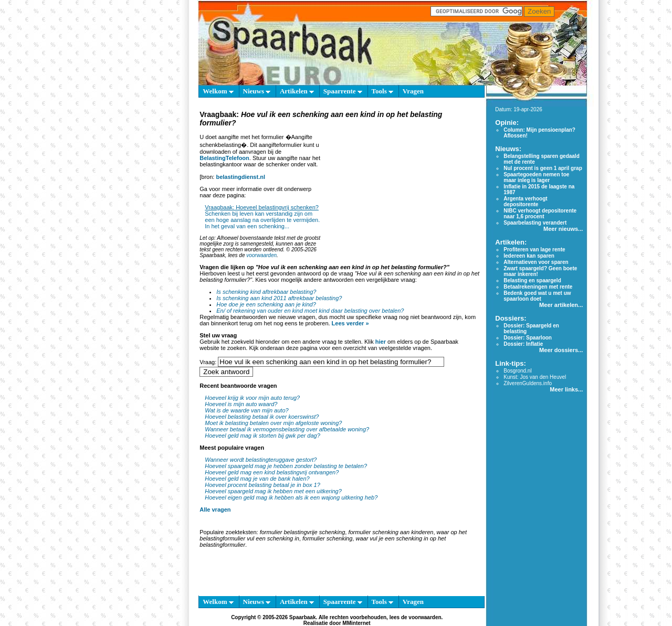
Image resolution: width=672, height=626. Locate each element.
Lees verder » (350, 323)
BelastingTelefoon (224, 158)
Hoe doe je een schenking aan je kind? (266, 304)
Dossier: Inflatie (523, 344)
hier (381, 342)
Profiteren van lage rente (534, 250)
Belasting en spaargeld (532, 280)
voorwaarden (261, 255)
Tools (382, 91)
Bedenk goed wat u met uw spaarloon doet (537, 296)
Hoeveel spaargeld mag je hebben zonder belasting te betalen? (286, 466)
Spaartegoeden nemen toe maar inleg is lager (536, 177)
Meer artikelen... (561, 305)
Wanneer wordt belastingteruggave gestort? (261, 460)
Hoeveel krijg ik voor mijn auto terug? (252, 398)
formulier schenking (327, 538)
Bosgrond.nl (517, 371)
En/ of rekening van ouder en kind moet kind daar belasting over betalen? (310, 311)
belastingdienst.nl (240, 177)
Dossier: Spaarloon (528, 338)
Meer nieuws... (563, 229)
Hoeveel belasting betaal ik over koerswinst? (262, 417)
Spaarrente (343, 91)
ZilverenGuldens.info (528, 383)
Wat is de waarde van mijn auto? (246, 410)
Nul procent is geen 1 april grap (543, 168)
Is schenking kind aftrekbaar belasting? (266, 292)
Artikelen (297, 91)
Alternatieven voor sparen (536, 262)
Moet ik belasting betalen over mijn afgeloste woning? (273, 423)
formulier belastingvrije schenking (303, 532)
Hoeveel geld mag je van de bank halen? (257, 479)
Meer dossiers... (561, 350)
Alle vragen (215, 510)
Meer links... (566, 389)
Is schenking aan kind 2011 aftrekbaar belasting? (279, 298)
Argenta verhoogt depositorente (525, 201)
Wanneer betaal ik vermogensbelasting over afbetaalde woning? (287, 429)
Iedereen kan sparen (529, 256)
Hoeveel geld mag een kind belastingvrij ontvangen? (272, 472)
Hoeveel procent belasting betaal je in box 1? (262, 485)
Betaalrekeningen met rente (538, 287)
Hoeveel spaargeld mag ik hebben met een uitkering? (273, 491)
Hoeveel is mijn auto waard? (241, 404)
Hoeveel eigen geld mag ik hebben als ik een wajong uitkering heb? (291, 497)
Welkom (218, 91)
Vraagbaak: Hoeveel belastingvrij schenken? (262, 207)
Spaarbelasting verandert (535, 223)
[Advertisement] (401, 194)
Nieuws (257, 91)
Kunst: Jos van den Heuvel (535, 377)
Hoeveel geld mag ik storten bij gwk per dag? (262, 436)
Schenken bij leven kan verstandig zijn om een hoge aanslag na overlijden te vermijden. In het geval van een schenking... (262, 220)
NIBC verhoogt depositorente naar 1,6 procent (540, 214)
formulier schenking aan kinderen (391, 532)
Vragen (413, 91)
